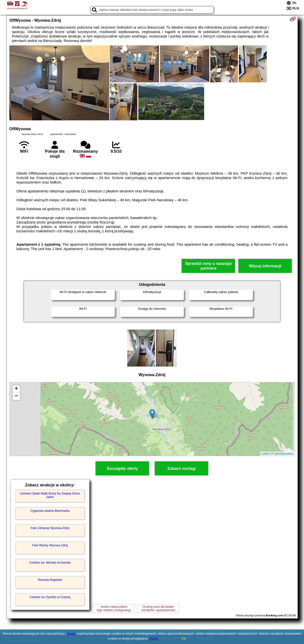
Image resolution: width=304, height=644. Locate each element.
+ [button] (16, 389)
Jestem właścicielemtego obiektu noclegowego (114, 608)
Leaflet (265, 454)
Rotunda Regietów (50, 580)
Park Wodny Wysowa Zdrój (50, 545)
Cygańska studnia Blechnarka (50, 511)
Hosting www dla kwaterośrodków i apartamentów (158, 608)
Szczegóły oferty (122, 469)
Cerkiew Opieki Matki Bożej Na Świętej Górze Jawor (50, 495)
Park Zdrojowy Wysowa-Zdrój (50, 528)
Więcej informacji (265, 266)
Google (71, 634)
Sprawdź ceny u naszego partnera (208, 266)
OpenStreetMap (284, 454)
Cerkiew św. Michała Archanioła (50, 563)
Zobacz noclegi (182, 469)
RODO (154, 639)
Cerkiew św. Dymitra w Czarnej (50, 597)
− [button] (16, 396)
